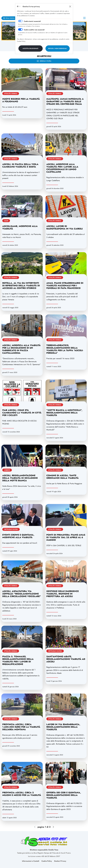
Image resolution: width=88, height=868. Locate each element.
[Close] (70, 6)
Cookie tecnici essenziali (32, 21)
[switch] (20, 29)
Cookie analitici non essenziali (34, 30)
